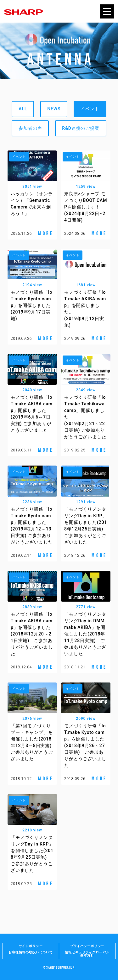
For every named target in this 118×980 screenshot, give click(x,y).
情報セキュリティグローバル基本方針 (87, 954)
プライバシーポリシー (87, 946)
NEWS (54, 109)
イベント (90, 109)
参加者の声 (30, 128)
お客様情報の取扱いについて (31, 952)
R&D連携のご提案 (81, 128)
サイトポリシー (31, 946)
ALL (23, 109)
